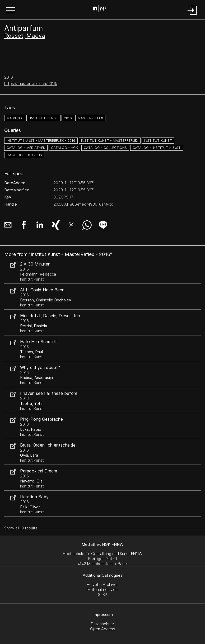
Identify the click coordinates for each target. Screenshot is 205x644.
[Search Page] (102, 9)
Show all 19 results (21, 528)
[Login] (192, 15)
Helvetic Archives (103, 584)
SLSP (103, 595)
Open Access (103, 629)
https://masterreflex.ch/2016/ (31, 84)
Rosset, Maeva (25, 36)
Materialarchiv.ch (102, 589)
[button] (11, 11)
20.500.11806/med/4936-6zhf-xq (83, 204)
